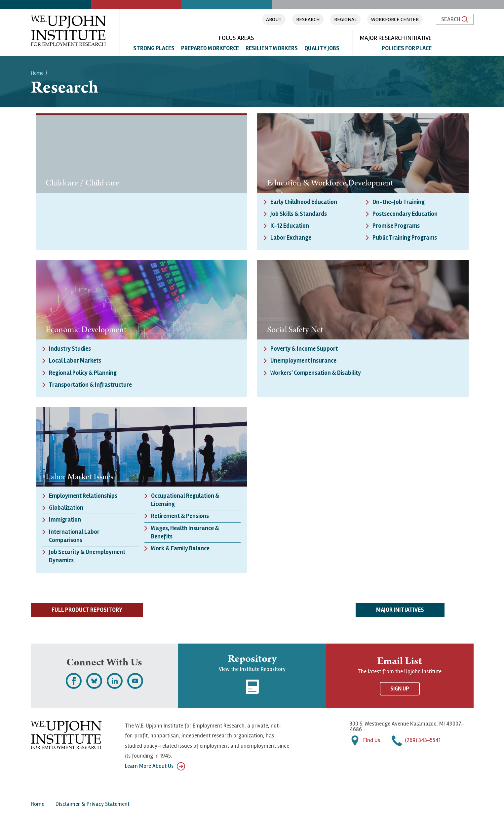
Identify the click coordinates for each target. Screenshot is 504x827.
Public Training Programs (405, 238)
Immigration (65, 520)
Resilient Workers (272, 48)
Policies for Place (407, 48)
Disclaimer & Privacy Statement (93, 804)
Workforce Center (395, 20)
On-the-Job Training (399, 202)
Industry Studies (70, 349)
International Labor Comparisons (74, 536)
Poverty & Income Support (304, 349)
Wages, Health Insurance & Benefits (185, 532)
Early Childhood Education (304, 202)
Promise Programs (396, 226)
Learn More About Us (155, 766)
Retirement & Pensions (180, 516)
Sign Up (400, 689)
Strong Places (154, 48)
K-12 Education (290, 226)
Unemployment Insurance (303, 361)
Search (455, 19)
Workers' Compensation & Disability (316, 373)
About (274, 20)
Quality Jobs (322, 48)
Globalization (66, 508)
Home (37, 73)
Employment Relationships (83, 496)
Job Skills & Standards (299, 214)
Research (308, 20)
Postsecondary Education (405, 214)
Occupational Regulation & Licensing (185, 500)
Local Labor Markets (75, 361)
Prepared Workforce (210, 48)
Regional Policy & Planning (83, 373)
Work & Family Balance (180, 548)
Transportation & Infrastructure (90, 385)
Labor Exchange (291, 238)
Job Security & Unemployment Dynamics (87, 556)
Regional (345, 20)
